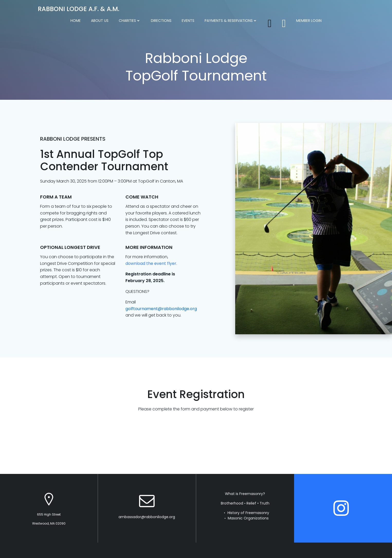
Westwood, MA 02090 (49, 523)
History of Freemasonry (248, 513)
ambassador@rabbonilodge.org (147, 517)
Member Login (309, 21)
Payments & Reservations (231, 21)
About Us (100, 21)
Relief (251, 503)
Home (76, 21)
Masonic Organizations (248, 518)
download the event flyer (151, 263)
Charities (130, 21)
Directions (161, 21)
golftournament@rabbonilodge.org (161, 309)
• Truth (263, 503)
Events (188, 21)
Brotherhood (232, 503)
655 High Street (49, 514)
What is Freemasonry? (245, 494)
